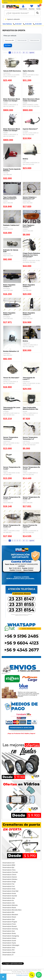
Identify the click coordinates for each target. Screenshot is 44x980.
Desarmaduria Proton (9, 924)
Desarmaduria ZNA (9, 950)
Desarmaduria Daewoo (10, 877)
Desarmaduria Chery (9, 870)
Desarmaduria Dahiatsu (10, 879)
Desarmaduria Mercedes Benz (12, 910)
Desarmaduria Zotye (9, 952)
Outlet (16, 1)
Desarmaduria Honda (9, 893)
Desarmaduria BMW (9, 865)
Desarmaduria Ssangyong (11, 936)
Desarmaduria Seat (9, 931)
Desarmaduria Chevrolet (10, 872)
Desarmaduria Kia (8, 900)
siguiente (32, 53)
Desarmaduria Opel (9, 919)
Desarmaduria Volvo (9, 948)
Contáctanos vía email (22, 975)
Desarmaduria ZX (8, 955)
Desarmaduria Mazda (9, 908)
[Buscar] (37, 13)
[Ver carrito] (38, 7)
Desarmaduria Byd (8, 867)
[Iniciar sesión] (23, 7)
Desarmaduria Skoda (9, 933)
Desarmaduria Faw (8, 884)
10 (24, 53)
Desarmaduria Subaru (9, 938)
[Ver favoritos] (32, 7)
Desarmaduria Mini (8, 912)
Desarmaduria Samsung (10, 929)
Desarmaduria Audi (8, 863)
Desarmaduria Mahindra (10, 905)
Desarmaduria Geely (9, 889)
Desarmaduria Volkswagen (11, 945)
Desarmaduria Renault (10, 926)
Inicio (5, 1)
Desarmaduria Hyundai (10, 896)
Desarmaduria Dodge (9, 882)
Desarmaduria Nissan (9, 917)
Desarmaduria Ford (9, 886)
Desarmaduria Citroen (9, 875)
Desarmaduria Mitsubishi (10, 915)
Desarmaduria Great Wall (10, 891)
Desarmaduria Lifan (9, 903)
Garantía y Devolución (25, 1)
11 (27, 53)
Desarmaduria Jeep (9, 898)
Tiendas (10, 1)
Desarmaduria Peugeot (10, 922)
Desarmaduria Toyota (9, 943)
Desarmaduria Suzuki (9, 941)
